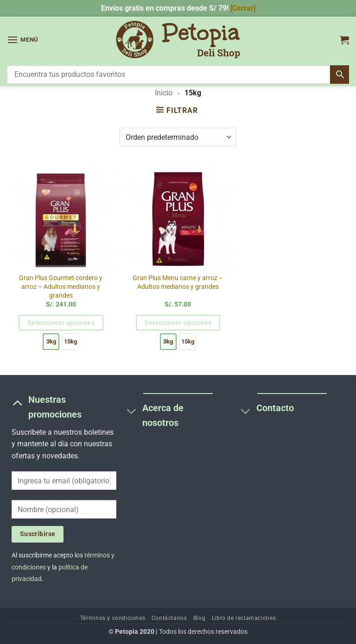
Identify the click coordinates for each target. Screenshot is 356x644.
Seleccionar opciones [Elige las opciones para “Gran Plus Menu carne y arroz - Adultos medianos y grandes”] (178, 323)
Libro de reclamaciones (244, 618)
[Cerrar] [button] (243, 8)
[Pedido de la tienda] (178, 137)
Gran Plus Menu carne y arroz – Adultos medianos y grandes (178, 282)
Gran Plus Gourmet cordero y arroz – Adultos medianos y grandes (61, 287)
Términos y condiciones (113, 618)
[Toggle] (17, 403)
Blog (199, 618)
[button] (23, 40)
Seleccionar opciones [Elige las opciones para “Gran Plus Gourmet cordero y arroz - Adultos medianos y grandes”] (61, 323)
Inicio (164, 93)
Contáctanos (169, 618)
